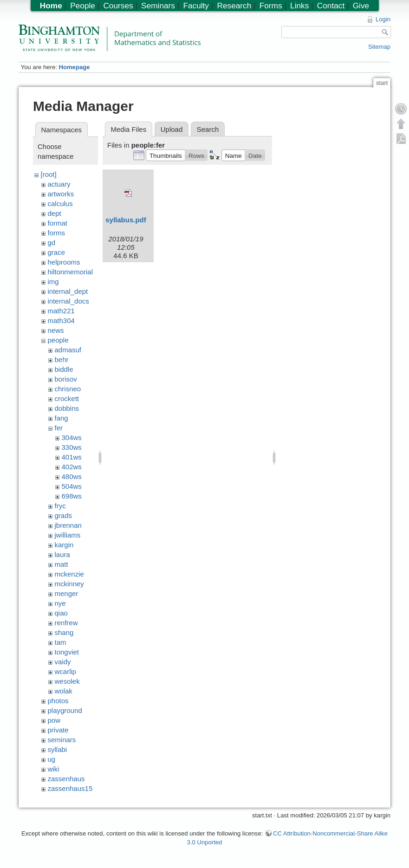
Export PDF (401, 138)
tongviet (67, 652)
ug (52, 759)
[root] (49, 174)
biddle (64, 369)
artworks (61, 194)
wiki (54, 769)
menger (67, 593)
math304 (61, 321)
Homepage (74, 67)
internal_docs (68, 301)
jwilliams (68, 535)
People (83, 6)
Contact (331, 6)
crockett (67, 398)
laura (62, 554)
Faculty (196, 6)
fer (59, 428)
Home (51, 6)
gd (52, 243)
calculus (60, 204)
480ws (72, 476)
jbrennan (68, 525)
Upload (172, 129)
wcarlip (66, 671)
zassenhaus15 (70, 788)
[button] (166, 155)
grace (57, 252)
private (58, 730)
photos (58, 701)
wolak (64, 691)
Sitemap (379, 47)
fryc (60, 506)
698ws (72, 496)
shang (64, 632)
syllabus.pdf (126, 220)
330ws (72, 447)
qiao (61, 613)
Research (234, 6)
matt (62, 564)
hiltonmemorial (71, 272)
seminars (62, 740)
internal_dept (68, 291)
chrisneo (68, 389)
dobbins (67, 408)
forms (57, 233)
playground (65, 710)
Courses (118, 6)
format (58, 223)
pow (54, 720)
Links (299, 6)
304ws (72, 437)
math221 (61, 311)
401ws (72, 457)
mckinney (69, 584)
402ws (72, 467)
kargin (64, 545)
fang (62, 418)
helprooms (64, 262)
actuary (59, 184)
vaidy (63, 662)
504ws (72, 486)
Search (208, 129)
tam (61, 642)
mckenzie (69, 574)
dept (55, 213)
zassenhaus (66, 779)
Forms (271, 6)
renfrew (66, 623)
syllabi (58, 749)
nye (60, 603)
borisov (66, 379)
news (56, 330)
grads (64, 515)
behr (62, 360)
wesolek (67, 681)
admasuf (68, 350)
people (58, 340)
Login (383, 19)
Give (361, 6)
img (53, 282)
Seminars (158, 6)
